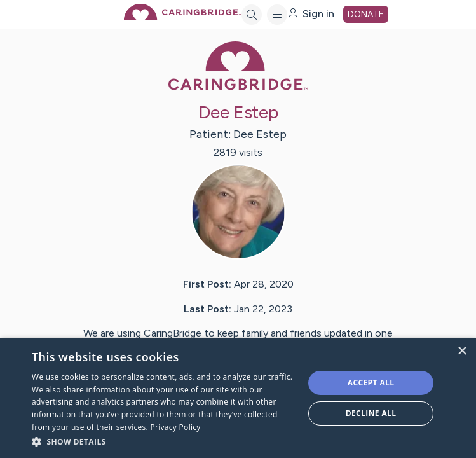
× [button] (462, 351)
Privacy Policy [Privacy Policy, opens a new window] (176, 427)
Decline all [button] (371, 413)
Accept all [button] (371, 383)
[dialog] (238, 398)
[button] (164, 441)
